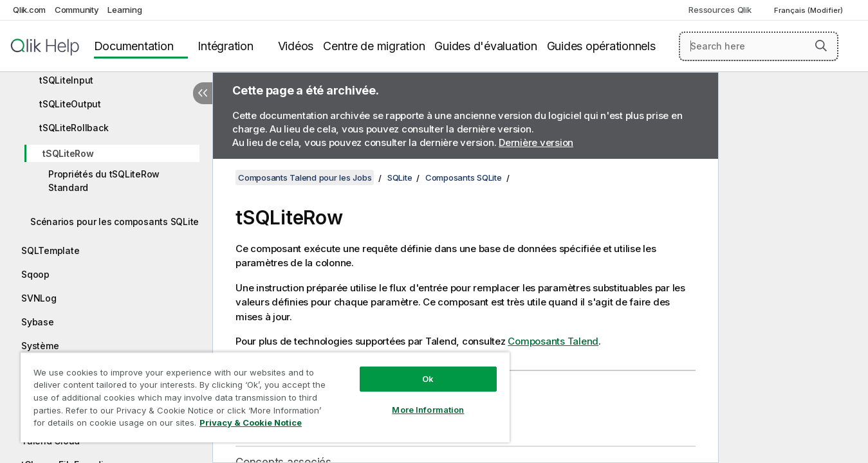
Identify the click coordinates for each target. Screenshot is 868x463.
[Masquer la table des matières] (203, 93)
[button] (821, 46)
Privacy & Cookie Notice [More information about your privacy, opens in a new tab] (251, 422)
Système (40, 346)
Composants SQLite (464, 177)
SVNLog (39, 298)
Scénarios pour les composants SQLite (115, 222)
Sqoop (35, 274)
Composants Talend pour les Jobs (305, 177)
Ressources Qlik (720, 10)
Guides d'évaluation (485, 46)
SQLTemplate (50, 250)
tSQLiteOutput (70, 104)
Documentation (134, 46)
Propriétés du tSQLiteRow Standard (104, 181)
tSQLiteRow (68, 153)
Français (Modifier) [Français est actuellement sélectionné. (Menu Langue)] (809, 10)
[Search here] (759, 46)
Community (77, 10)
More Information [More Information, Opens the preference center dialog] (428, 410)
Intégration (225, 46)
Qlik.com (29, 10)
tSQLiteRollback (74, 128)
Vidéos (296, 46)
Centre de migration (374, 46)
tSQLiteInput (66, 80)
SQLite (400, 177)
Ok (428, 379)
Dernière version (536, 142)
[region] (265, 397)
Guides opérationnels (601, 46)
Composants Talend (553, 341)
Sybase (38, 322)
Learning (125, 10)
